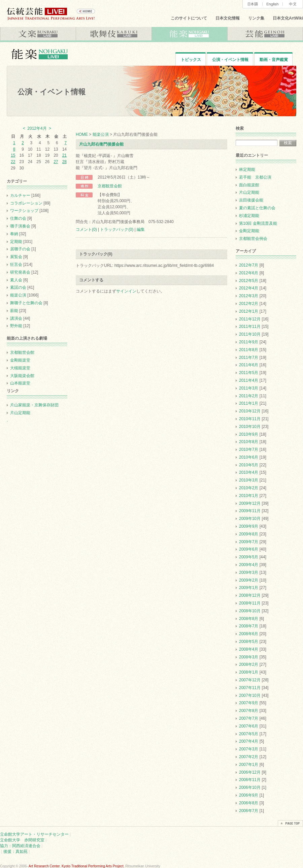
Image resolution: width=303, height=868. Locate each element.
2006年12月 (250, 772)
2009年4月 (249, 565)
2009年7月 (249, 542)
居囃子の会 (20, 249)
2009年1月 (249, 588)
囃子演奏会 (20, 226)
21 (64, 155)
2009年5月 (249, 557)
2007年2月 (249, 757)
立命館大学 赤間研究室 (22, 840)
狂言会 (16, 265)
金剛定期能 (249, 231)
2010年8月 (249, 442)
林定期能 (247, 169)
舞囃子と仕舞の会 (26, 303)
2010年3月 (249, 480)
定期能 (16, 242)
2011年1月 (249, 403)
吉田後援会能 (251, 200)
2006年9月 (249, 795)
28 (64, 162)
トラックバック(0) (117, 229)
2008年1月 (249, 672)
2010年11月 (250, 419)
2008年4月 (249, 649)
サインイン (126, 291)
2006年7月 (249, 811)
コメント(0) (86, 229)
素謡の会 (18, 287)
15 (13, 155)
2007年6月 (249, 726)
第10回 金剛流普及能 (258, 223)
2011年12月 (250, 319)
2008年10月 (250, 611)
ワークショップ (24, 211)
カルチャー (20, 195)
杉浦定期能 (249, 216)
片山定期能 (20, 413)
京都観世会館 (110, 186)
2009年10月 (250, 519)
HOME (82, 134)
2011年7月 (249, 358)
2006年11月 (250, 780)
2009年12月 (250, 503)
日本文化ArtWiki (288, 18)
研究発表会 (20, 272)
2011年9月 (249, 342)
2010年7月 (249, 449)
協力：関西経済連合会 (20, 846)
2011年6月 (249, 365)
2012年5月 (249, 281)
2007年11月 (250, 688)
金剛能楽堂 (20, 360)
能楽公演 (101, 134)
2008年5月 (249, 642)
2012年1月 (249, 311)
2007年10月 (250, 695)
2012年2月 (249, 304)
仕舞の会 (18, 218)
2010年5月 (249, 465)
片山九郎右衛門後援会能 (101, 144)
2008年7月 (249, 626)
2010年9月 (249, 434)
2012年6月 (249, 273)
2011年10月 (250, 334)
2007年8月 (249, 711)
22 (13, 162)
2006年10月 (250, 787)
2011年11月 (250, 327)
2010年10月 (250, 427)
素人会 (16, 280)
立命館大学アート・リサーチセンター (34, 834)
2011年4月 (249, 380)
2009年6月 (249, 549)
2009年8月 (249, 534)
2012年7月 (249, 265)
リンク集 (256, 18)
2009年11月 (250, 511)
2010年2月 (249, 488)
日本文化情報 (228, 18)
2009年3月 (249, 572)
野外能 (16, 326)
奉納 (14, 234)
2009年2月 (249, 580)
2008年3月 (249, 657)
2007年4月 (249, 741)
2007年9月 (249, 703)
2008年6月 (249, 634)
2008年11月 (250, 603)
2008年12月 (250, 595)
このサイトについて (189, 18)
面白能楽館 (249, 185)
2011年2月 (249, 396)
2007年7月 (249, 718)
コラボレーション (26, 203)
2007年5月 (249, 734)
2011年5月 (249, 373)
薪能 (14, 311)
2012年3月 (249, 296)
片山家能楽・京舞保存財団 (34, 405)
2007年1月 (249, 765)
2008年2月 (249, 664)
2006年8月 (249, 803)
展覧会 (16, 257)
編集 (141, 229)
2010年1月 (249, 496)
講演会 (16, 318)
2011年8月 (249, 350)
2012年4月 (249, 288)
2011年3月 (249, 388)
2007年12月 (250, 680)
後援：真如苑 (15, 851)
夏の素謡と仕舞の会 (257, 208)
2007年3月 (249, 749)
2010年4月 (249, 472)
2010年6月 (249, 457)
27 (56, 162)
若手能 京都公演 (255, 177)
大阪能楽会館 (22, 376)
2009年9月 (249, 526)
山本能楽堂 (20, 383)
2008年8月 (249, 619)
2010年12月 (250, 411)
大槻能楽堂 (20, 368)
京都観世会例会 (253, 239)
